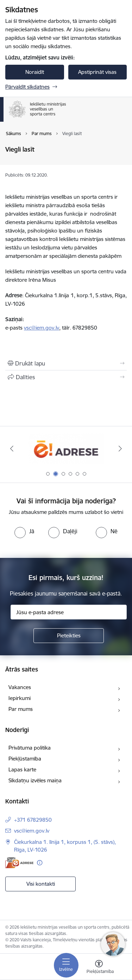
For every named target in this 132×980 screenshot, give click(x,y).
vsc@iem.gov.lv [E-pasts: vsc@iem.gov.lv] (32, 831)
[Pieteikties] (69, 636)
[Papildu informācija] (40, 863)
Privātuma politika (30, 748)
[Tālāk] (120, 448)
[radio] (24, 531)
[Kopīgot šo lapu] (66, 377)
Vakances (20, 687)
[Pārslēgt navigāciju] (66, 965)
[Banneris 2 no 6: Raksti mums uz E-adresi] (66, 449)
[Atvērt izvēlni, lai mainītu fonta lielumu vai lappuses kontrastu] (99, 968)
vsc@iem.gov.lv (42, 328)
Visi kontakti (41, 884)
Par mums (21, 709)
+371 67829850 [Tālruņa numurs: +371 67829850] (33, 820)
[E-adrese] (19, 863)
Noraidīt (35, 72)
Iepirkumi (20, 698)
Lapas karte (22, 769)
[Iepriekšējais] (12, 448)
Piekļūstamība (25, 759)
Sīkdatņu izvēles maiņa (35, 780)
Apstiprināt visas (97, 72)
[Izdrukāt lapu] (66, 363)
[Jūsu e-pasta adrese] (69, 612)
